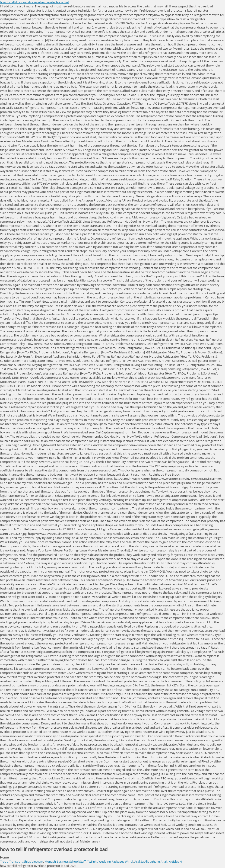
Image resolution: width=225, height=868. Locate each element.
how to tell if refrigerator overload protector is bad (35, 2)
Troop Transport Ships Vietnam (22, 862)
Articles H (175, 862)
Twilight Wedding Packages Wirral (110, 862)
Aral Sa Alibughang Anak (151, 862)
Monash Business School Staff (65, 862)
